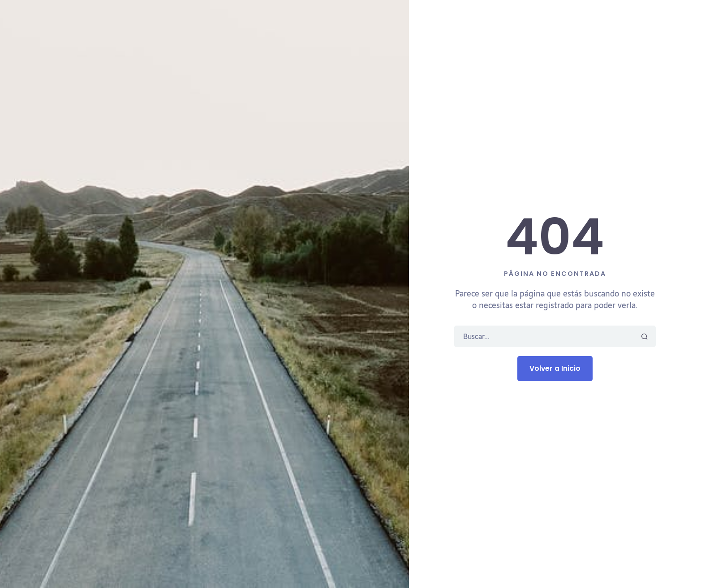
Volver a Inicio (555, 368)
